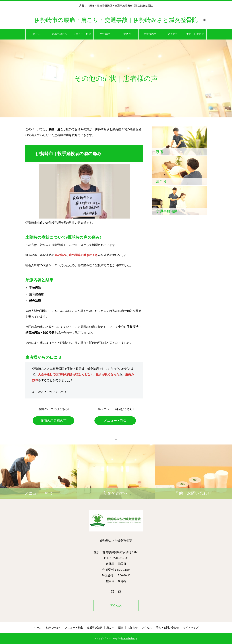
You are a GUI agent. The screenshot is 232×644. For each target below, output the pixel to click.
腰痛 (121, 628)
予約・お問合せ (195, 34)
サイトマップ (191, 628)
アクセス (173, 34)
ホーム (37, 34)
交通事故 (105, 34)
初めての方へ (59, 34)
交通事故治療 (95, 628)
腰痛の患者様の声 (53, 421)
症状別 (127, 34)
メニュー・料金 (82, 34)
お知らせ (132, 628)
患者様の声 (150, 34)
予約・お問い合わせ (167, 628)
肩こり (110, 628)
